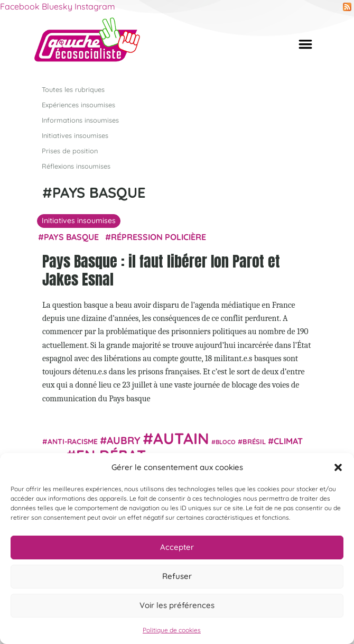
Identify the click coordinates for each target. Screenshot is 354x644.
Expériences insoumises (78, 104)
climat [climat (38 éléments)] (288, 441)
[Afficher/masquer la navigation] (305, 44)
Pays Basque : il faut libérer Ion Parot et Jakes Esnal (161, 270)
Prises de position (70, 151)
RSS (347, 7)
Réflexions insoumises (76, 166)
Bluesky (57, 6)
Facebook (20, 6)
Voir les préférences (177, 605)
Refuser (177, 576)
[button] (338, 467)
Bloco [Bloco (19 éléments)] (226, 442)
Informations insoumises (80, 119)
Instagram (95, 6)
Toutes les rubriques (73, 89)
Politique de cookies (172, 630)
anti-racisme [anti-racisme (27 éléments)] (73, 441)
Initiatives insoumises (75, 135)
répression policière (159, 237)
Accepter (177, 547)
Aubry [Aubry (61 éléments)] (124, 440)
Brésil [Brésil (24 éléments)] (254, 441)
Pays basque (71, 237)
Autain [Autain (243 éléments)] (181, 438)
